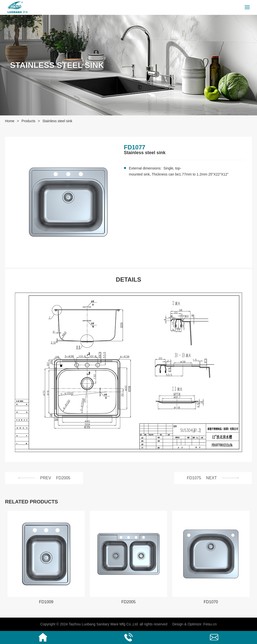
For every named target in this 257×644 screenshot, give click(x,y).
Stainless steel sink (57, 121)
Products (28, 121)
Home (10, 121)
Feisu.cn (210, 624)
